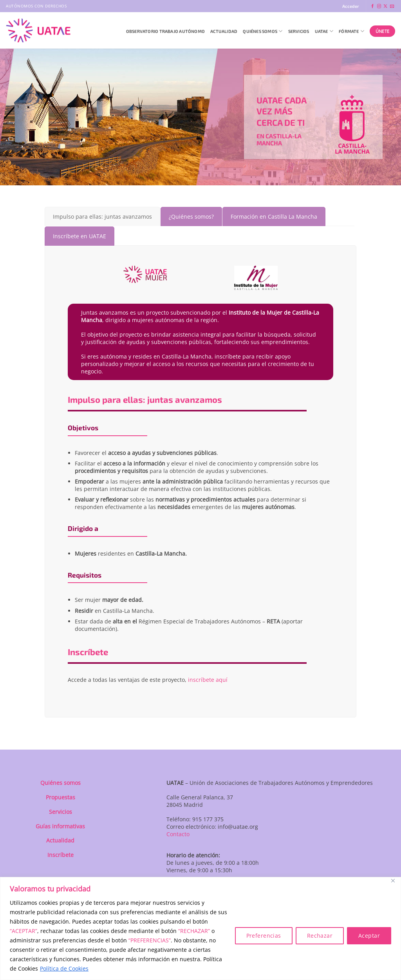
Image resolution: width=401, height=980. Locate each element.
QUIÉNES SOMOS (263, 31)
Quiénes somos (61, 783)
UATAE (324, 31)
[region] (200, 928)
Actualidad (224, 31)
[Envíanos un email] (392, 6)
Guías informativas (60, 826)
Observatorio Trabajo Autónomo (165, 31)
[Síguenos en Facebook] (372, 6)
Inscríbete (61, 855)
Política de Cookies (64, 968)
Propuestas (61, 797)
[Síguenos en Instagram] (379, 6)
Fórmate (351, 31)
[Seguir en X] (385, 6)
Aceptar (369, 936)
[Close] (393, 881)
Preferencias (264, 936)
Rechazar (320, 936)
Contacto (178, 834)
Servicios (299, 31)
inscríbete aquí (208, 680)
